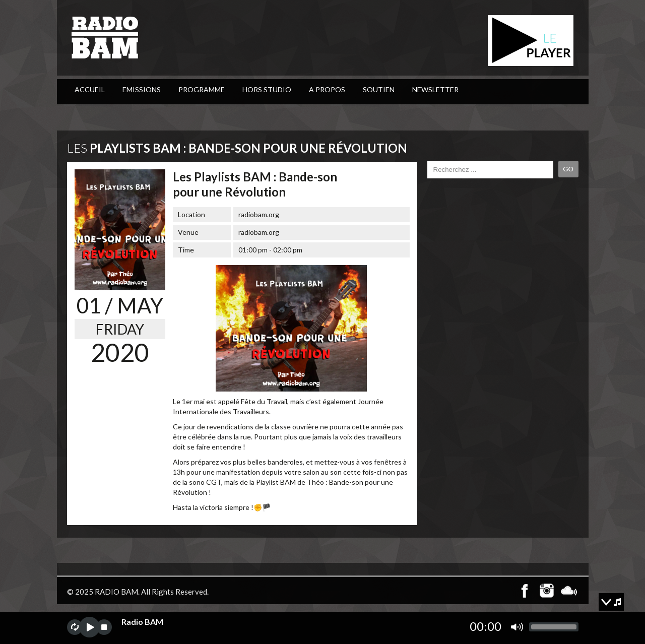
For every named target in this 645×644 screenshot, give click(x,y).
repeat (75, 627)
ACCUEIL (90, 89)
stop (104, 627)
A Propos (327, 89)
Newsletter (435, 89)
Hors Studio (267, 89)
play (89, 627)
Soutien (379, 89)
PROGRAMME (202, 89)
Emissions (142, 89)
